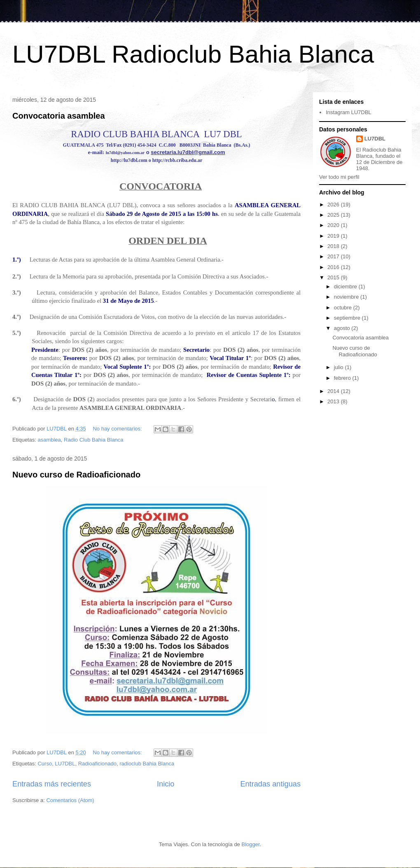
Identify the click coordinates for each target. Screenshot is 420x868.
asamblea (49, 440)
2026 (334, 205)
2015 (334, 277)
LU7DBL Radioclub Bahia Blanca (193, 54)
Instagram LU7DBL (349, 112)
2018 (334, 246)
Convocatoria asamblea (59, 116)
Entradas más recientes (52, 784)
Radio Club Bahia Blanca (94, 440)
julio (339, 367)
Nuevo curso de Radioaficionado (76, 475)
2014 (334, 391)
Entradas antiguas (270, 784)
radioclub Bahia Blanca (147, 764)
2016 (334, 267)
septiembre (348, 318)
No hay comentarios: (118, 429)
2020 (334, 225)
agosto (343, 328)
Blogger (250, 844)
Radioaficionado (97, 764)
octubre (344, 308)
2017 (334, 256)
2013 (334, 401)
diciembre (346, 287)
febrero (343, 378)
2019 (334, 236)
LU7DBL (65, 764)
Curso (45, 764)
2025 (334, 215)
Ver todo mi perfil (339, 177)
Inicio (166, 784)
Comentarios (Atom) (70, 800)
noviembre (347, 297)
